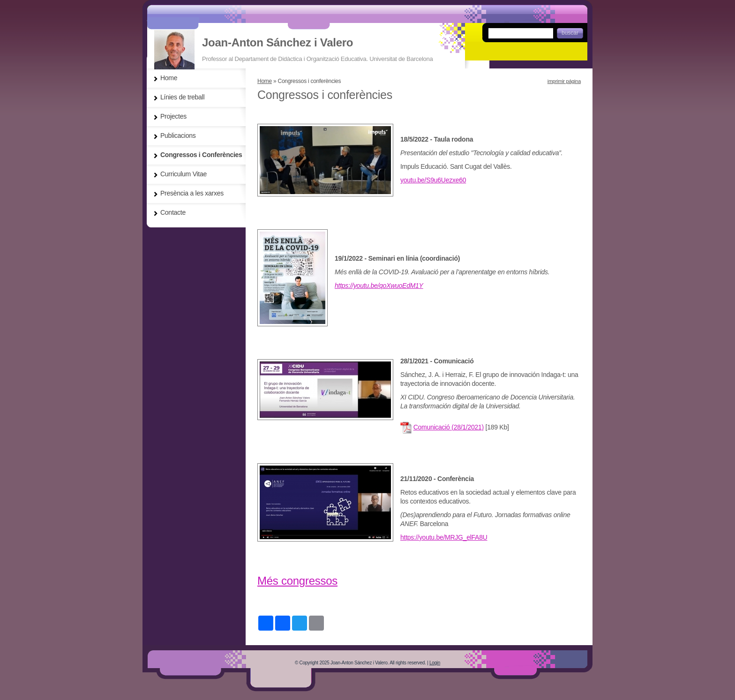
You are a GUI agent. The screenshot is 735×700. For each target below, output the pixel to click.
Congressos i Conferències (201, 155)
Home (265, 81)
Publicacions (178, 135)
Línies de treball (182, 97)
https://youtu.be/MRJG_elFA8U (444, 537)
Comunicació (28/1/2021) (449, 427)
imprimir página (564, 81)
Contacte (173, 212)
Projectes (173, 116)
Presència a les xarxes (192, 193)
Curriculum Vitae (184, 174)
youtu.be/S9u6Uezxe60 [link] (433, 180)
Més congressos (297, 581)
